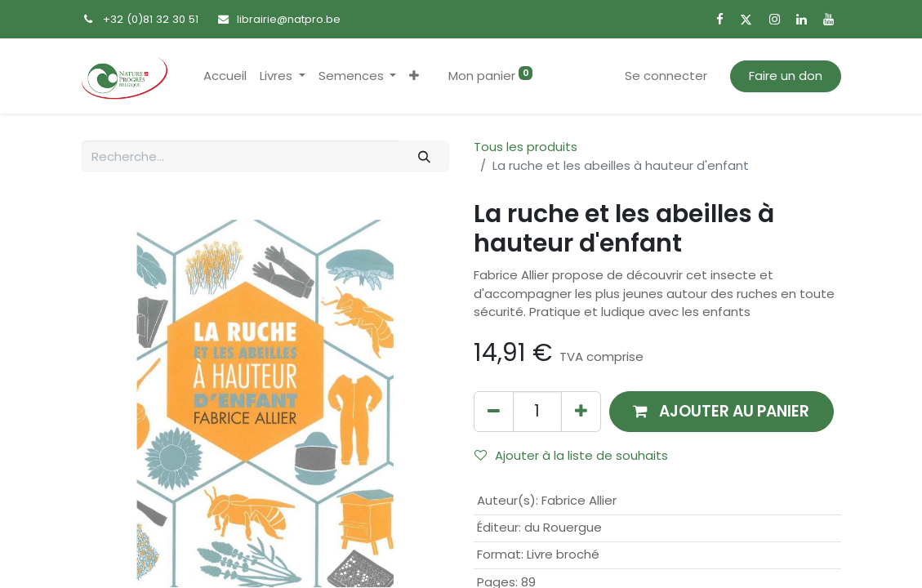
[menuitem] (225, 76)
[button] (414, 76)
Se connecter (666, 76)
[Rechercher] (424, 156)
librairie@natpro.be (289, 19)
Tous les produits (526, 147)
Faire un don (786, 76)
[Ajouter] (581, 411)
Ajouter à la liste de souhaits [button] (571, 455)
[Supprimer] (494, 411)
